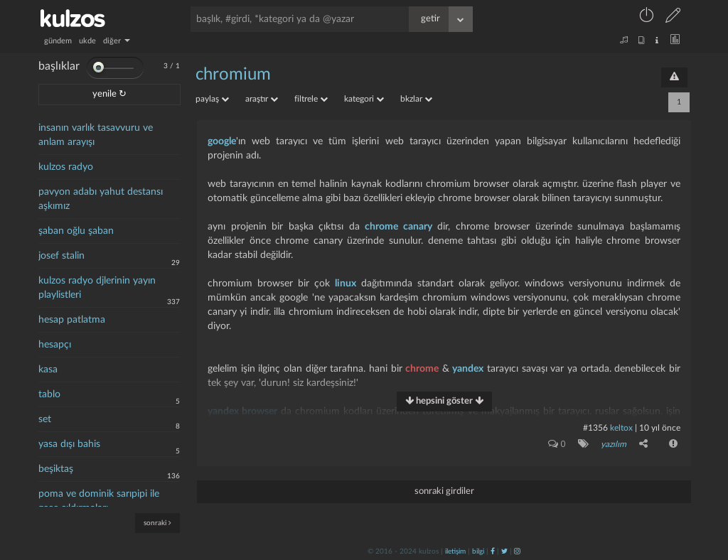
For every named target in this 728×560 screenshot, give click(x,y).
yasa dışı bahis (69, 444)
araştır (262, 99)
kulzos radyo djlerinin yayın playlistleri (97, 288)
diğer (117, 41)
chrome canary (398, 227)
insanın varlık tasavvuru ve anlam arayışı (96, 135)
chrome (422, 369)
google (222, 141)
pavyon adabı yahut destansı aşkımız (101, 199)
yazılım (614, 444)
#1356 (595, 428)
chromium (233, 75)
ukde (87, 41)
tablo (49, 394)
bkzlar (416, 99)
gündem (58, 41)
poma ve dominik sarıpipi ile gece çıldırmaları (99, 501)
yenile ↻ (109, 94)
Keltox (622, 428)
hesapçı (55, 345)
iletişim (455, 551)
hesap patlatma (72, 320)
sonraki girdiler (444, 491)
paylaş (212, 99)
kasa (48, 370)
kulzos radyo (66, 167)
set (45, 419)
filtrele (311, 99)
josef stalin (61, 256)
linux (346, 284)
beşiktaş (56, 469)
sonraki (157, 523)
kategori (364, 99)
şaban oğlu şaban (76, 231)
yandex (468, 369)
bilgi (478, 551)
